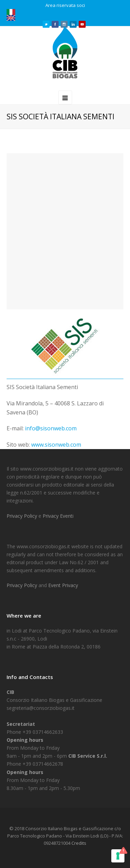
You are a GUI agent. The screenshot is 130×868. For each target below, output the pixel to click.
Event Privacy (63, 585)
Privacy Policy (23, 516)
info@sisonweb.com (51, 428)
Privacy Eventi (58, 516)
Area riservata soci (65, 5)
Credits (79, 843)
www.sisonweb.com (56, 445)
